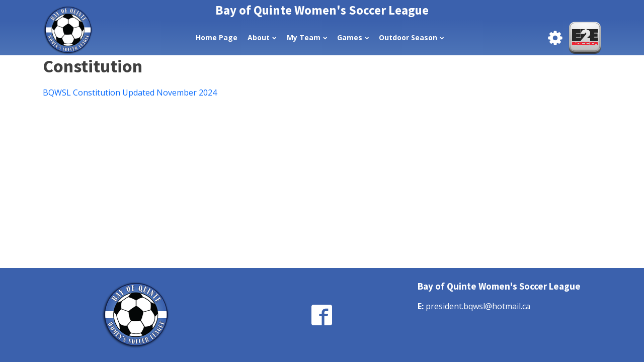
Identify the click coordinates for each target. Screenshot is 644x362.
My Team (307, 37)
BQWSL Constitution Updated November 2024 (130, 93)
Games (353, 37)
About (262, 37)
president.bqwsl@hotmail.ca (478, 306)
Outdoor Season (411, 37)
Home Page (217, 37)
